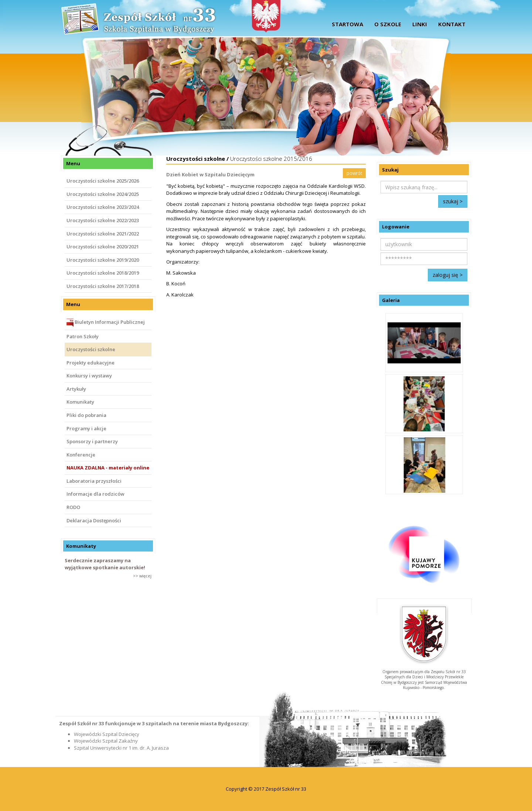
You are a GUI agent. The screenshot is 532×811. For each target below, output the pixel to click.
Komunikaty (80, 402)
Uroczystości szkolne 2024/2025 (103, 194)
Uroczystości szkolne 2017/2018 (103, 286)
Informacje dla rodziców (96, 494)
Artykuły (76, 389)
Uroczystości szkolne (91, 349)
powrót (354, 173)
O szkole (388, 24)
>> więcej (142, 576)
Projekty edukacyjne (91, 363)
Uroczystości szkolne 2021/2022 (103, 234)
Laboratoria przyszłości (94, 481)
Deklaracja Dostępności (94, 520)
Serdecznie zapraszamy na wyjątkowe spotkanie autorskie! (105, 564)
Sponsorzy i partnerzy (92, 441)
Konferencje (81, 455)
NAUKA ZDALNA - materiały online (108, 468)
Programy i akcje (86, 428)
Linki (420, 24)
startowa (347, 24)
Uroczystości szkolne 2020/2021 (103, 247)
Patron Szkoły (83, 336)
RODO (73, 507)
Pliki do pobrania (86, 415)
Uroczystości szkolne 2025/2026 (103, 181)
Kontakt (452, 24)
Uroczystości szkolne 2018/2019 (103, 273)
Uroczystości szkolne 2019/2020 (103, 260)
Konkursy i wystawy (89, 376)
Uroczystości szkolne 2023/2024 (103, 207)
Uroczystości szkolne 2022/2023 (103, 220)
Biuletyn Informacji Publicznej (106, 323)
